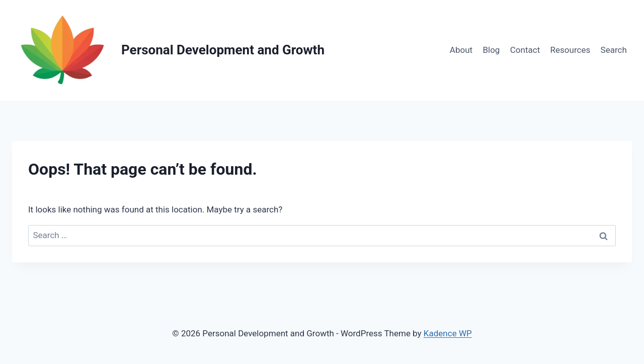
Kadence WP (448, 333)
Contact (525, 50)
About (461, 50)
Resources (571, 50)
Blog (491, 50)
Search (614, 50)
